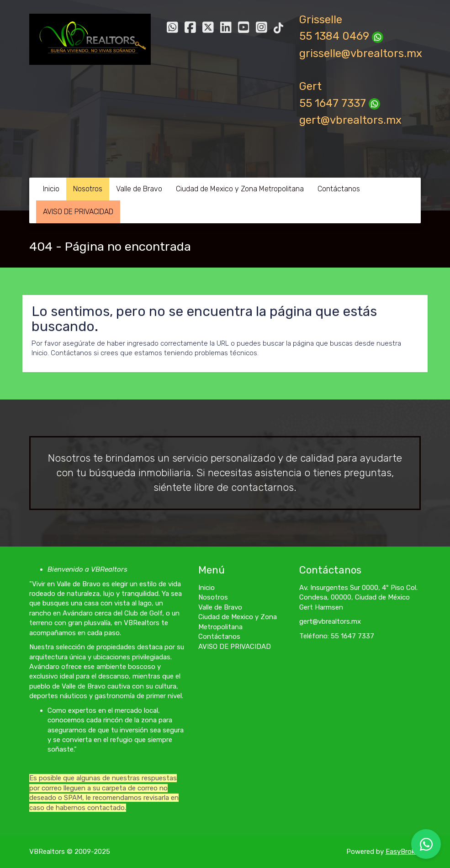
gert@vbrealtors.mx (350, 120)
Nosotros (88, 189)
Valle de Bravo (139, 189)
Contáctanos (339, 189)
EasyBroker (403, 852)
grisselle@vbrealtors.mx (361, 53)
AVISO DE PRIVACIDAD (78, 212)
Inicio (51, 189)
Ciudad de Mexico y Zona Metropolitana (240, 189)
